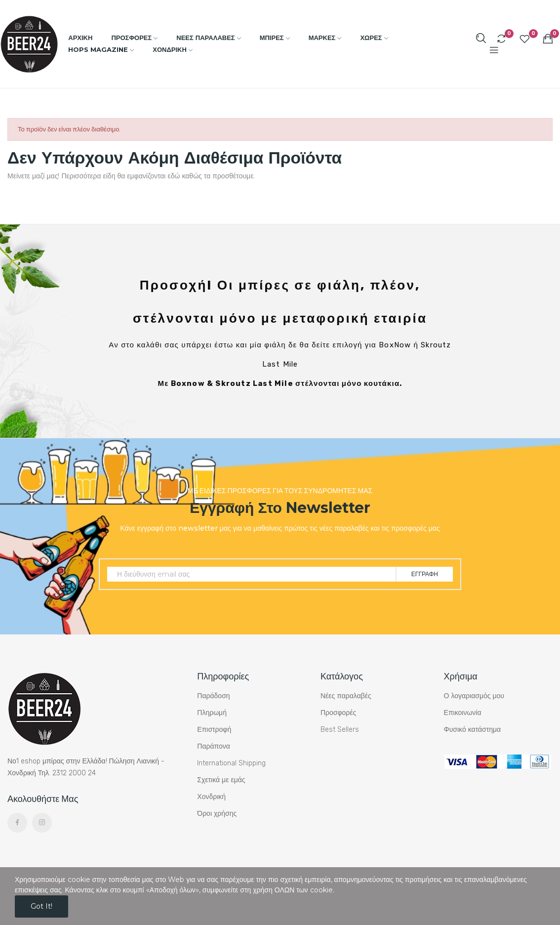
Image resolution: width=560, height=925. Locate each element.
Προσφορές (338, 713)
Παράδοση (213, 696)
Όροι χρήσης (217, 814)
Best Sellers (340, 730)
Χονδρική (211, 797)
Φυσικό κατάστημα (473, 730)
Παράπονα (214, 746)
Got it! (41, 906)
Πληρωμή (212, 713)
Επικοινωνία (463, 713)
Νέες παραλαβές (346, 696)
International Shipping (231, 763)
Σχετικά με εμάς (221, 780)
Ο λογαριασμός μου (474, 696)
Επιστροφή (214, 730)
